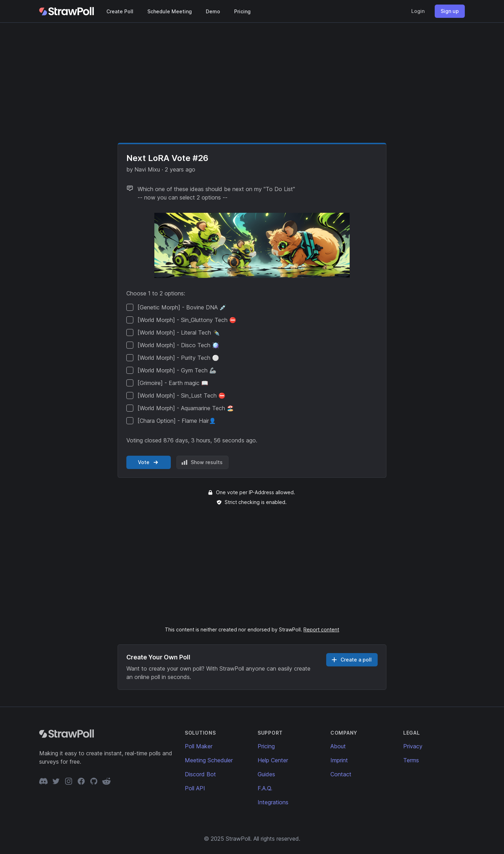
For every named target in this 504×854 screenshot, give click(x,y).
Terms (411, 760)
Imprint (339, 760)
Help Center (273, 760)
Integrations (273, 802)
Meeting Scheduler (209, 760)
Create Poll (120, 11)
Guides (266, 774)
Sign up (450, 11)
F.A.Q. (265, 788)
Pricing (242, 11)
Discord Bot (200, 774)
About (338, 746)
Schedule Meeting (170, 11)
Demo (213, 11)
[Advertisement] (252, 83)
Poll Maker (199, 746)
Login (418, 11)
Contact (341, 774)
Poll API (195, 788)
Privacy (413, 746)
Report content (321, 629)
